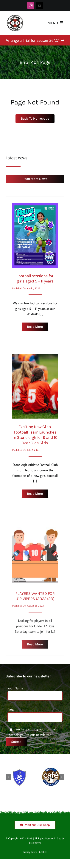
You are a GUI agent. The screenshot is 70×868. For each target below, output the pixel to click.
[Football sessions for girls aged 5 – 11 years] (35, 205)
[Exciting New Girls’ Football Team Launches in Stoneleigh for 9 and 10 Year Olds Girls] (35, 354)
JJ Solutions (35, 843)
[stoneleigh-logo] (15, 16)
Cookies (43, 852)
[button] (8, 777)
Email (35, 713)
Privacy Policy (30, 852)
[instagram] (31, 5)
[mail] (39, 5)
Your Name (35, 692)
